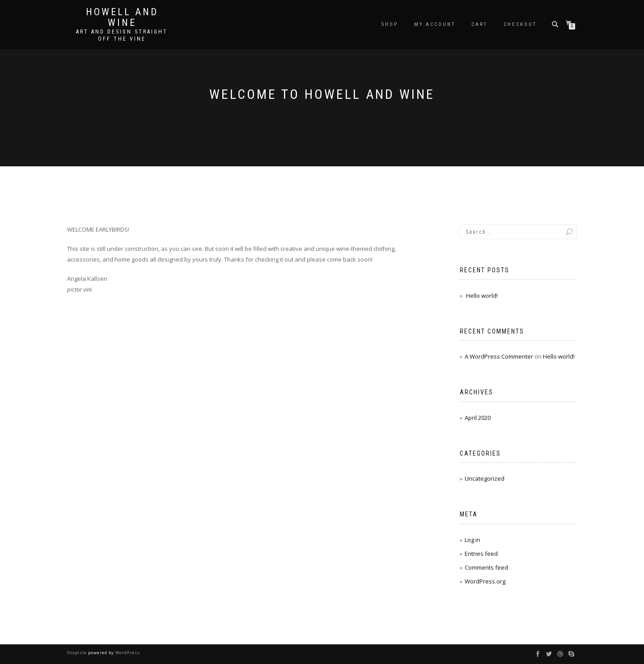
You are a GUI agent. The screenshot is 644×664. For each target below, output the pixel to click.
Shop (390, 24)
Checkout (520, 24)
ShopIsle (78, 653)
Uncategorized (485, 478)
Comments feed (486, 567)
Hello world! (482, 296)
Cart (479, 24)
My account (435, 24)
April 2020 (478, 418)
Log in (472, 540)
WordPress (127, 653)
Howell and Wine (122, 17)
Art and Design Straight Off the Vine (122, 35)
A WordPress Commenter (499, 356)
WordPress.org (485, 581)
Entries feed (481, 554)
